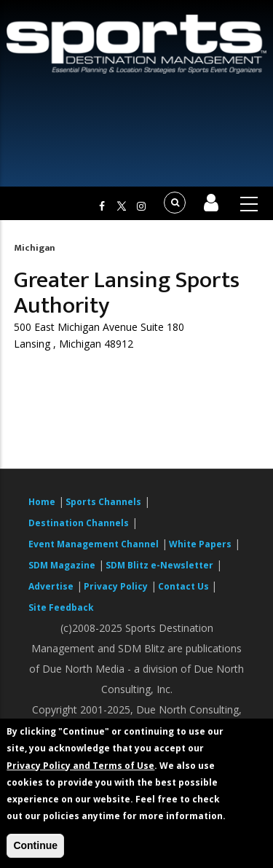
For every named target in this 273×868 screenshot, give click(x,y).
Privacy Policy (116, 586)
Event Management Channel (94, 544)
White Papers (200, 544)
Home (42, 502)
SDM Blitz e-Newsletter (159, 565)
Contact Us (185, 586)
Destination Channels (79, 523)
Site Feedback (61, 607)
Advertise (51, 586)
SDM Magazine (62, 565)
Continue (35, 845)
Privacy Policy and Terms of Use (80, 766)
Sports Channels (103, 502)
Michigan (35, 248)
